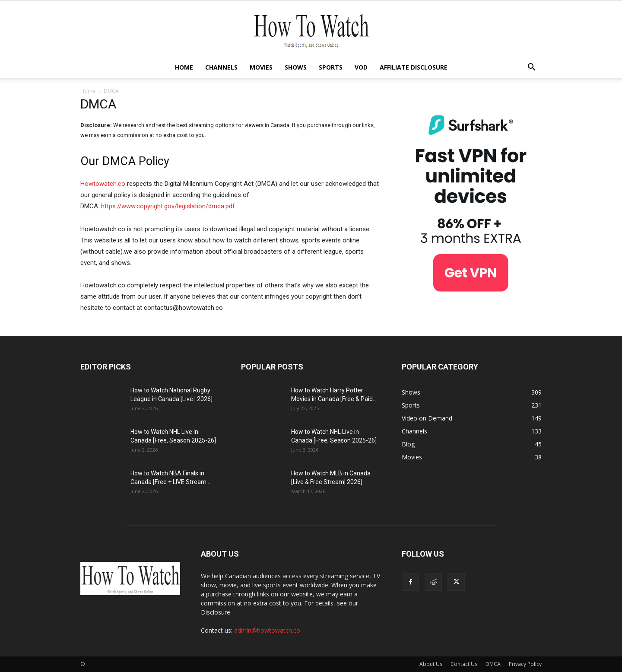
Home (184, 67)
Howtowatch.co (103, 184)
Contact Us (464, 664)
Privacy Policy (525, 664)
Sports (331, 67)
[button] (531, 68)
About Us (431, 664)
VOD (361, 67)
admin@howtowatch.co (267, 630)
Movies (261, 67)
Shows (296, 67)
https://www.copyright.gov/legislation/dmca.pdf (168, 206)
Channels (221, 67)
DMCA (493, 664)
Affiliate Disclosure (414, 67)
